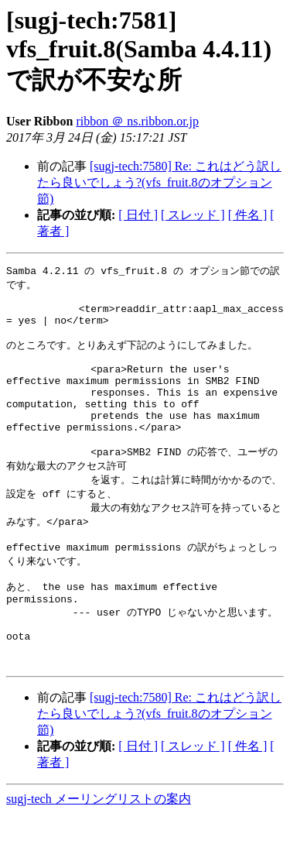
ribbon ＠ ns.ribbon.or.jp (137, 121)
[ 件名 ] (248, 215)
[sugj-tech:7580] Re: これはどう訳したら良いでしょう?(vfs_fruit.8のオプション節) (159, 182)
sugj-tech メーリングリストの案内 (99, 853)
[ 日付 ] (138, 215)
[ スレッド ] (193, 215)
